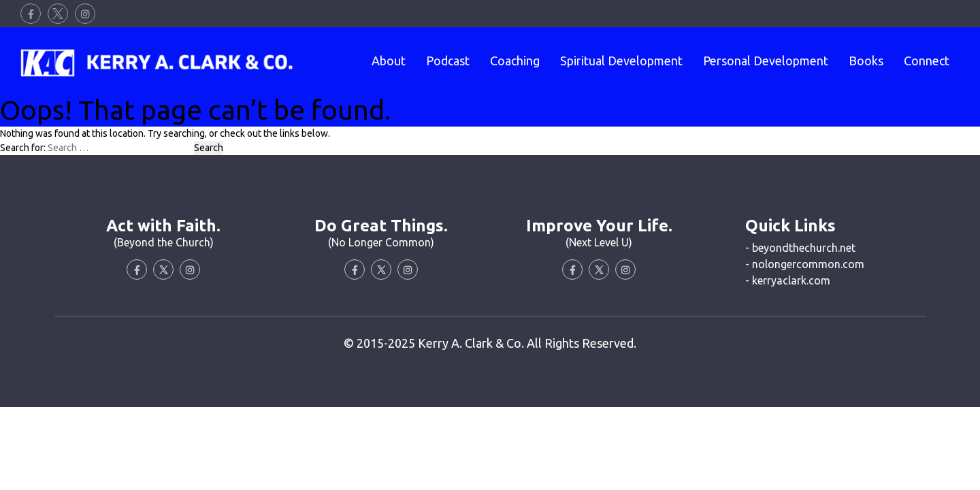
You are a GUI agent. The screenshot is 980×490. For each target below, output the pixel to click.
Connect (927, 61)
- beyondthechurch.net (800, 248)
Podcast (448, 61)
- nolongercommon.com (805, 264)
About (389, 61)
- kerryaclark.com (788, 280)
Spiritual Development (621, 61)
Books (866, 61)
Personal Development (766, 61)
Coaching (515, 61)
